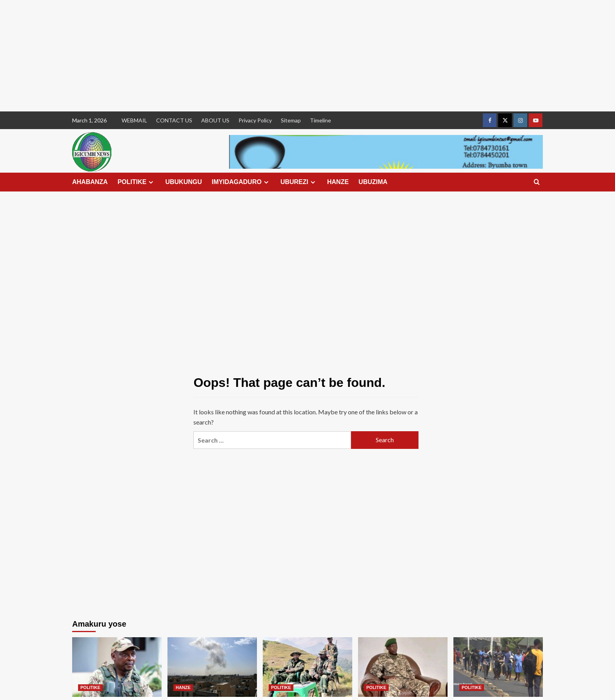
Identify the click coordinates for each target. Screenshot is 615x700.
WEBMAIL (134, 120)
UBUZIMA (373, 182)
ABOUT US (215, 120)
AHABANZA (90, 182)
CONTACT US (174, 120)
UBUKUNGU (183, 182)
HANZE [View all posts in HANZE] (183, 687)
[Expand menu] (151, 182)
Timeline (320, 120)
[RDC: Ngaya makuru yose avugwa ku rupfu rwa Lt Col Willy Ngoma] (403, 667)
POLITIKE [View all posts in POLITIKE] (90, 687)
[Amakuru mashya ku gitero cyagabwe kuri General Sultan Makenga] (307, 667)
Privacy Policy (255, 120)
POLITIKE (137, 182)
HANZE (338, 182)
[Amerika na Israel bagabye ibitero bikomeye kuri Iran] (212, 667)
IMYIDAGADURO (241, 182)
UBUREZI (299, 182)
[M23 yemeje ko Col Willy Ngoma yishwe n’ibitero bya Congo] (117, 667)
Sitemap (291, 120)
